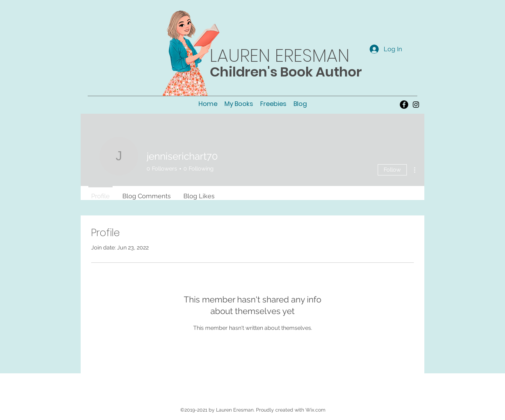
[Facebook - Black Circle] (404, 105)
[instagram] (416, 105)
